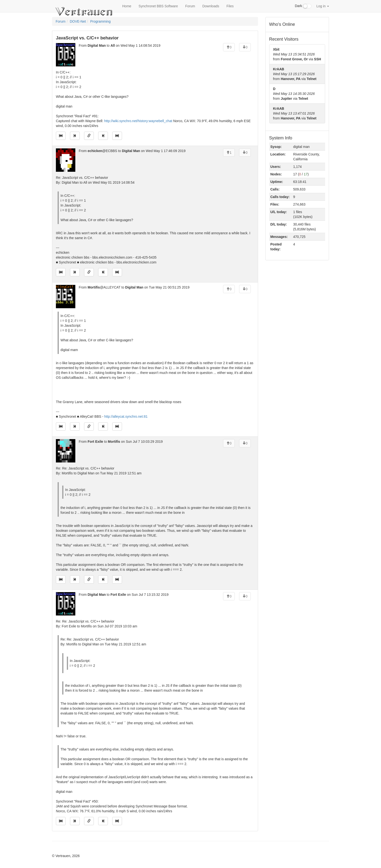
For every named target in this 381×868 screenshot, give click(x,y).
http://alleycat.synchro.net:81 (126, 416)
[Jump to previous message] (75, 136)
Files (230, 6)
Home (127, 6)
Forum (190, 6)
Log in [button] (323, 6)
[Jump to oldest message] (61, 136)
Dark (303, 6)
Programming (100, 21)
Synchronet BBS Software (158, 6)
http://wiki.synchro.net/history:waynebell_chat (138, 121)
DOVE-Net (78, 21)
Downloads (211, 6)
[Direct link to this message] (89, 136)
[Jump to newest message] (117, 136)
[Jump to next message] (103, 136)
